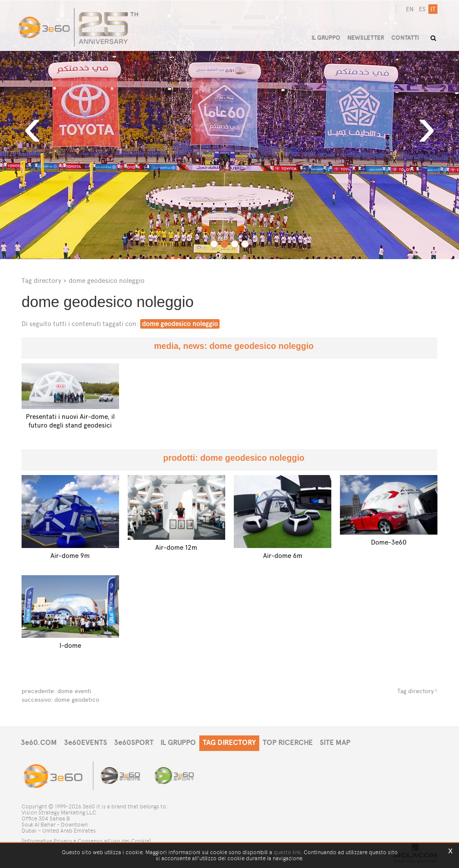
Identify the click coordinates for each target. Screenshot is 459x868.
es (422, 9)
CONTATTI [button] (405, 38)
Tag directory (41, 280)
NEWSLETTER (366, 38)
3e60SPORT (134, 743)
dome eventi (74, 691)
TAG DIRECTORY (229, 743)
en (410, 9)
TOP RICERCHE (288, 743)
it (433, 9)
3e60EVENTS (85, 743)
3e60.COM (39, 743)
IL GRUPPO (178, 743)
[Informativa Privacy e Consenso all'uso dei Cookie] (86, 841)
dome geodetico (77, 700)
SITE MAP (335, 743)
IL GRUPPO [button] (326, 38)
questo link (287, 852)
